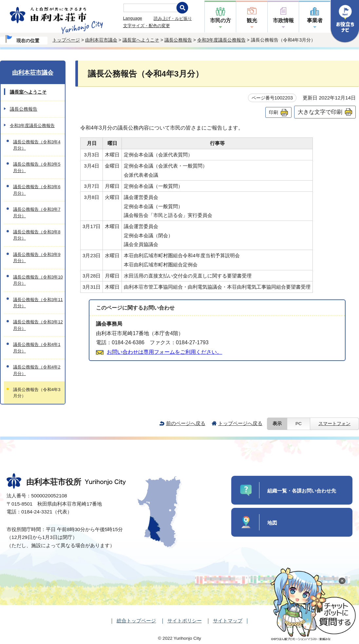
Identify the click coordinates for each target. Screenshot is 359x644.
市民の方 (220, 20)
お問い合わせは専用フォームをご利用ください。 (164, 352)
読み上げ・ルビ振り (173, 18)
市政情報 (283, 20)
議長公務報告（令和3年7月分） (37, 212)
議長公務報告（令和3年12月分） (38, 325)
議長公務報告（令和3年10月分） (38, 280)
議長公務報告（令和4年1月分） (37, 348)
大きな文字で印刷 (320, 112)
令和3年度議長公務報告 (221, 40)
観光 (252, 20)
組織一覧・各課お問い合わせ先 (302, 491)
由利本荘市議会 (101, 40)
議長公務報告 (178, 40)
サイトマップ (228, 621)
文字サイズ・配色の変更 (147, 26)
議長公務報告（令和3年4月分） (37, 145)
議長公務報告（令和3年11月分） (38, 303)
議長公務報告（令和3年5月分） (37, 167)
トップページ (66, 40)
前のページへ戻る (186, 423)
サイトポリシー (185, 621)
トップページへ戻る (240, 423)
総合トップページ (136, 621)
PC (299, 424)
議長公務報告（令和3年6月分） (37, 190)
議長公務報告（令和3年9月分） (37, 258)
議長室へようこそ (141, 40)
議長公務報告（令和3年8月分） (37, 235)
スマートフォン (334, 424)
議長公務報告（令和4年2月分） (37, 370)
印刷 (274, 112)
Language (133, 18)
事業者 (315, 20)
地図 (272, 523)
